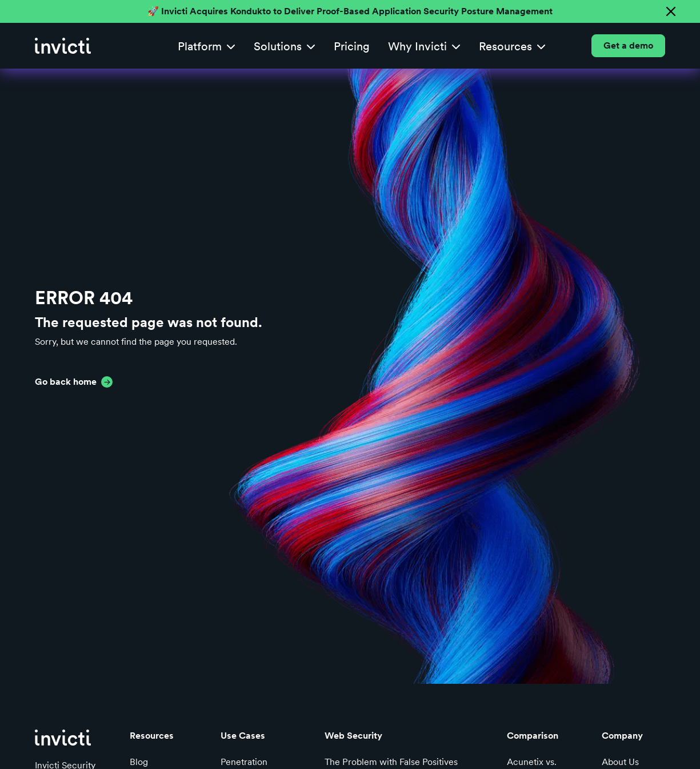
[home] (63, 46)
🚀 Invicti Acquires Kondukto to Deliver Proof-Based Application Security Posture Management (350, 11)
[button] (207, 46)
